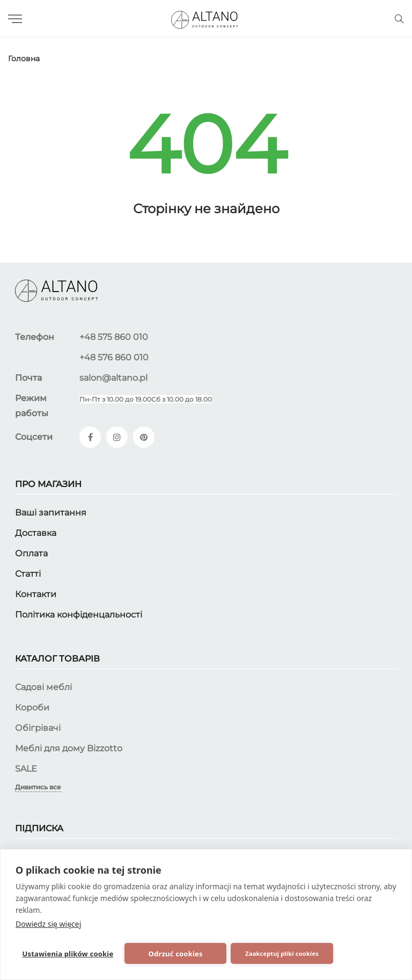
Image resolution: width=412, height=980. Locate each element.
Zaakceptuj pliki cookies (242, 953)
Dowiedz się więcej (48, 922)
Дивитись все (38, 786)
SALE (26, 768)
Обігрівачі (38, 727)
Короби (32, 707)
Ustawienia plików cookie (65, 953)
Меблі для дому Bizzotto (69, 748)
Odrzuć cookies (158, 953)
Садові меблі (43, 687)
